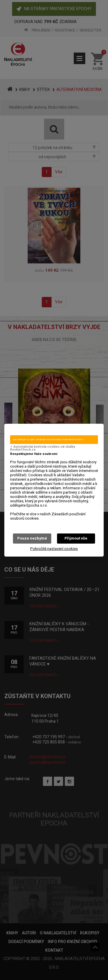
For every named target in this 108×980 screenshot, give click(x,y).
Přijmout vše (76, 538)
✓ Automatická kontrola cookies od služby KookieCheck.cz (42, 448)
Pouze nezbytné (32, 538)
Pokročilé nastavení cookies (54, 549)
